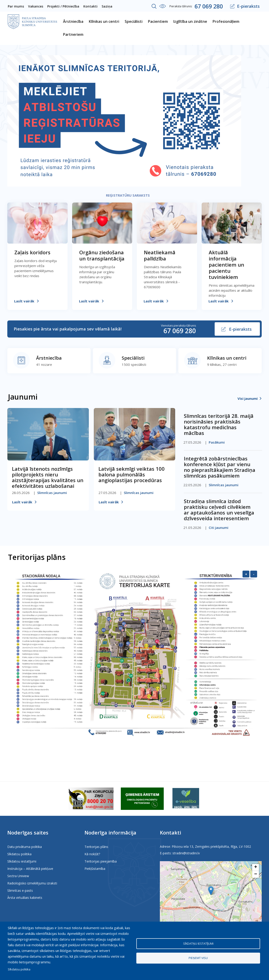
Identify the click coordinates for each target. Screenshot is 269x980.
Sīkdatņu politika (19, 854)
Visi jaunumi (248, 398)
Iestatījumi (163, 6)
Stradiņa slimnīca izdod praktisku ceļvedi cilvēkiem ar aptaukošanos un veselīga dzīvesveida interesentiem (219, 510)
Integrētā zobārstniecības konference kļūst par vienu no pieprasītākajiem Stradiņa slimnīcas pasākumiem (220, 467)
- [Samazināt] (254, 574)
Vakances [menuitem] (36, 6)
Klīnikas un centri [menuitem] (104, 21)
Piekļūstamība (95, 869)
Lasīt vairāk (24, 301)
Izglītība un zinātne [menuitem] (190, 21)
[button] (211, 891)
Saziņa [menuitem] (107, 6)
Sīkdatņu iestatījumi (22, 861)
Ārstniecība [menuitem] (73, 21)
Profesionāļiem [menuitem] (226, 21)
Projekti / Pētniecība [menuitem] (63, 6)
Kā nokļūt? (92, 854)
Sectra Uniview (18, 876)
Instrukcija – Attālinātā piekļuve (30, 869)
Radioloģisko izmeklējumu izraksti (32, 883)
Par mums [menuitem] (16, 6)
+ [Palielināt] (246, 574)
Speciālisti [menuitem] (134, 21)
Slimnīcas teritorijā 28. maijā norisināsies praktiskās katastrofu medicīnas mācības (219, 424)
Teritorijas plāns (96, 847)
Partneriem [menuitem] (73, 34)
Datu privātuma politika (25, 847)
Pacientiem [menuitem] (158, 21)
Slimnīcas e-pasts (20, 890)
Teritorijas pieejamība (101, 861)
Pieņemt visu (198, 958)
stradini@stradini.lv (186, 853)
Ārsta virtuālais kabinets (25, 898)
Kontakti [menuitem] (90, 6)
